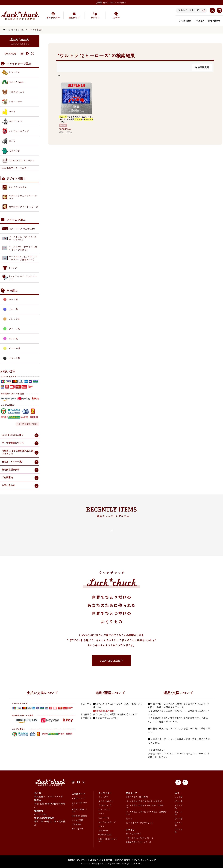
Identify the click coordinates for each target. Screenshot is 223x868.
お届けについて (78, 798)
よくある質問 (185, 21)
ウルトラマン (104, 818)
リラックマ (103, 797)
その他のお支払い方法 (27, 424)
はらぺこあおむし (106, 801)
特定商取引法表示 (79, 816)
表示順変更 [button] (202, 67)
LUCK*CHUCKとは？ (112, 661)
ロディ (101, 814)
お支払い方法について (79, 811)
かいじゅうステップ (107, 822)
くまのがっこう (105, 805)
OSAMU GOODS (105, 835)
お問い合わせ (214, 21)
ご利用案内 (199, 21)
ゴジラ (101, 826)
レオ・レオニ (104, 809)
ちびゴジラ (103, 830)
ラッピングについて (79, 804)
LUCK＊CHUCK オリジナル (108, 840)
